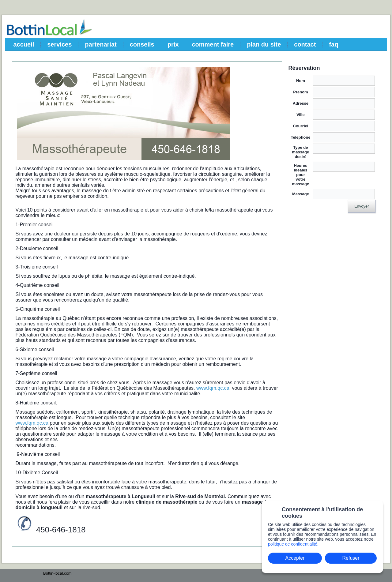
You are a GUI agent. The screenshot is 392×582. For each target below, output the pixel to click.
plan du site (264, 44)
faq (334, 44)
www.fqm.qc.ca (213, 388)
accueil (24, 44)
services (59, 44)
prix (173, 44)
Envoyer (362, 206)
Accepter (295, 558)
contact (305, 44)
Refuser (351, 558)
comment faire (213, 44)
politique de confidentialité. (293, 544)
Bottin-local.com (57, 573)
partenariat (101, 44)
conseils (142, 44)
